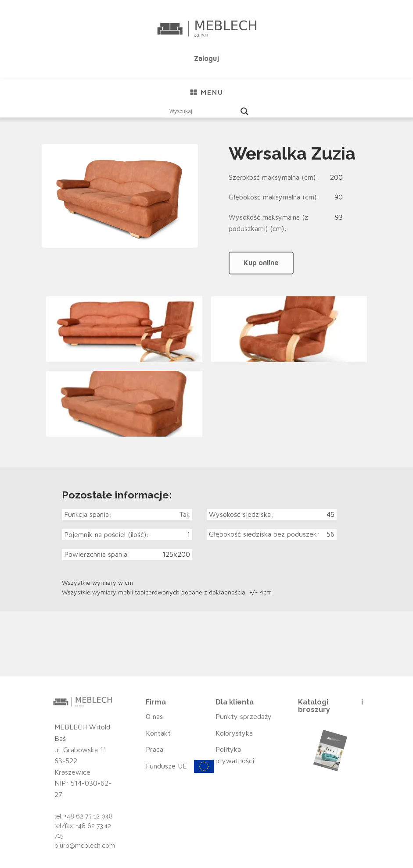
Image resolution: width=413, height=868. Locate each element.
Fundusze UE (166, 766)
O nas (154, 716)
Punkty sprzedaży (244, 716)
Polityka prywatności (235, 755)
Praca (154, 749)
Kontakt (158, 733)
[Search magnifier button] (244, 111)
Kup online (261, 263)
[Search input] (203, 111)
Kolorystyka (234, 733)
